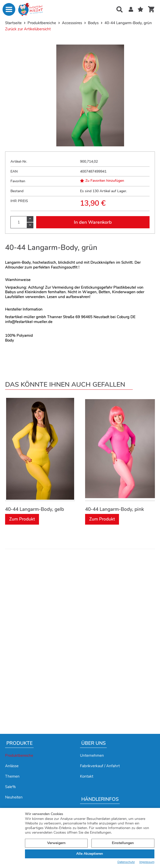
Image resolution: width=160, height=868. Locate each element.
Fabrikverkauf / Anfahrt (100, 766)
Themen (12, 776)
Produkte (19, 743)
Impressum (147, 862)
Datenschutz (126, 862)
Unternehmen (92, 755)
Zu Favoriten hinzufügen (102, 181)
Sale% (10, 787)
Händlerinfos (100, 799)
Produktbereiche (19, 755)
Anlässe (12, 766)
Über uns (94, 743)
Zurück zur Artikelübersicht (28, 29)
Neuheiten (14, 797)
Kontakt (87, 776)
